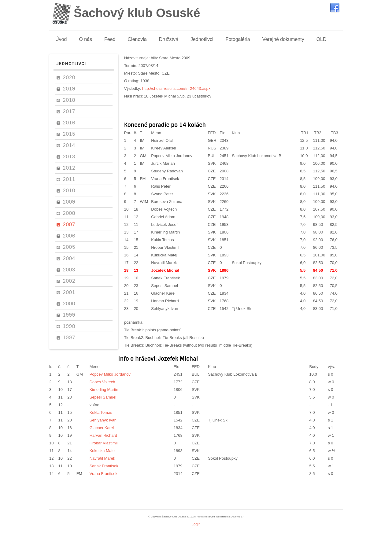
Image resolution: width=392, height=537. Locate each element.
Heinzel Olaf (162, 140)
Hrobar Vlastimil (165, 247)
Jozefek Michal (165, 270)
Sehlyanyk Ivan (165, 309)
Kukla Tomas (162, 240)
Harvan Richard (165, 301)
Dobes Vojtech (164, 209)
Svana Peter (162, 194)
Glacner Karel (163, 293)
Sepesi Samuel (164, 286)
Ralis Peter (161, 186)
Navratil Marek (164, 263)
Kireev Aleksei (164, 148)
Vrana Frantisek (165, 179)
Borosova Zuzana (167, 202)
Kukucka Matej (164, 255)
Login (196, 524)
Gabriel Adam (163, 217)
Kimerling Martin (165, 232)
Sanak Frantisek (165, 278)
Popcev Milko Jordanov (172, 156)
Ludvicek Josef (164, 224)
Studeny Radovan (167, 171)
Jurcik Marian (163, 163)
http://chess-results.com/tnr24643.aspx (176, 88)
